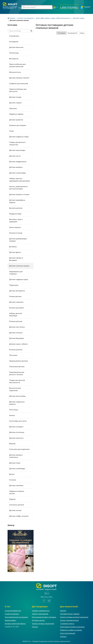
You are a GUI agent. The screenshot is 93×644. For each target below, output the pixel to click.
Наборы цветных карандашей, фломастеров (19, 179)
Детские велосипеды (17, 396)
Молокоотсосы (15, 72)
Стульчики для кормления (19, 449)
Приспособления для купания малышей (17, 65)
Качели (12, 415)
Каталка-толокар (16, 233)
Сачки (12, 131)
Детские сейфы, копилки (19, 516)
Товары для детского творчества (17, 143)
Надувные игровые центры (17, 492)
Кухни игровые (15, 227)
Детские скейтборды (17, 468)
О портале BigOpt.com (13, 610)
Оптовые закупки (38, 620)
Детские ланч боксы (17, 327)
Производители (72, 33)
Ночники (13, 480)
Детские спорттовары (18, 173)
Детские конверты (16, 426)
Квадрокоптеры (15, 213)
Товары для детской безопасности (17, 381)
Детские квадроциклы (18, 161)
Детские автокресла (17, 291)
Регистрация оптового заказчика (72, 626)
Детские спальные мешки (19, 266)
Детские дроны (15, 252)
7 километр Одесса (67, 623)
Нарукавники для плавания (16, 272)
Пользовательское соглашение (16, 617)
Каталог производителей (69, 620)
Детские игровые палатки (19, 78)
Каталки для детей (16, 307)
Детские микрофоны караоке (17, 201)
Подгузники (14, 285)
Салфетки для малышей (19, 83)
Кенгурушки (14, 41)
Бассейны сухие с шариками (16, 220)
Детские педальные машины (17, 403)
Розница (63, 636)
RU (47, 593)
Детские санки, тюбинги (18, 344)
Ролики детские (15, 296)
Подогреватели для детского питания (17, 373)
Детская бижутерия (16, 338)
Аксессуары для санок (18, 421)
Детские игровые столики (19, 194)
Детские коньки (15, 510)
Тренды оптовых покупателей (43, 623)
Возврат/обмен (10, 620)
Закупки (63, 610)
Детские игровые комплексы (16, 456)
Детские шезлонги (16, 438)
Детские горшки (15, 102)
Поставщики (61, 33)
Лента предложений (68, 633)
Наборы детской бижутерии (16, 314)
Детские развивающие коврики (18, 240)
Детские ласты (15, 156)
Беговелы (13, 246)
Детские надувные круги (19, 279)
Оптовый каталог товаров (70, 614)
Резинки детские (16, 321)
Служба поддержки (12, 614)
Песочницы (14, 409)
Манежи (12, 443)
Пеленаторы (14, 53)
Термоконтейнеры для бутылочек (18, 90)
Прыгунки (13, 108)
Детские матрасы (16, 167)
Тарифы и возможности (41, 610)
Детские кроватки (16, 119)
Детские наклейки (16, 485)
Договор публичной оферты (15, 623)
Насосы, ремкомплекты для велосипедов (18, 187)
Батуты (12, 474)
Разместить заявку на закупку (71, 630)
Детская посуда (15, 97)
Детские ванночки (16, 47)
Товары (82, 33)
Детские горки (15, 463)
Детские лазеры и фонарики (16, 259)
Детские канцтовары (17, 150)
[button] (10, 551)
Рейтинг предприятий (40, 614)
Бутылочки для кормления (15, 389)
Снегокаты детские (17, 504)
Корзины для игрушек (18, 125)
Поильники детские (17, 366)
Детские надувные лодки (19, 136)
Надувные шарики (16, 114)
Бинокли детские (16, 208)
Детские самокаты (16, 302)
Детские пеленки (16, 332)
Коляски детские (16, 349)
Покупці (35, 626)
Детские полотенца (17, 432)
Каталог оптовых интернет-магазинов (74, 617)
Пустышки (13, 355)
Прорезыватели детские (19, 361)
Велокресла (14, 58)
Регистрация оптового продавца (44, 617)
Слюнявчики (14, 36)
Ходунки (12, 499)
